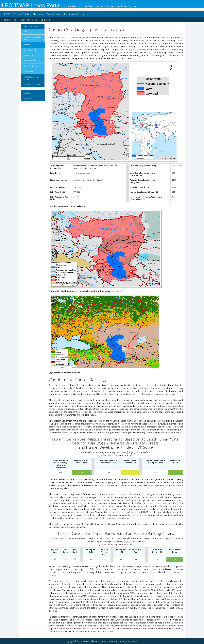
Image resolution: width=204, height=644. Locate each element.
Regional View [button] (54, 14)
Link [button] (84, 14)
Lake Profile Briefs (29, 20)
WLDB (27, 93)
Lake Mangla (29, 55)
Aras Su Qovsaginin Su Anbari (33, 38)
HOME (7, 14)
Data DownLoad (71, 14)
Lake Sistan (28, 72)
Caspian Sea (29, 45)
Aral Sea (27, 32)
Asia (16, 20)
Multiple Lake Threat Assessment (31, 78)
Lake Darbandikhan (32, 50)
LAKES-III (28, 98)
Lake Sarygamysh (31, 61)
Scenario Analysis (21, 14)
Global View (38, 14)
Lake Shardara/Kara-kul (33, 66)
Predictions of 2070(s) (32, 85)
